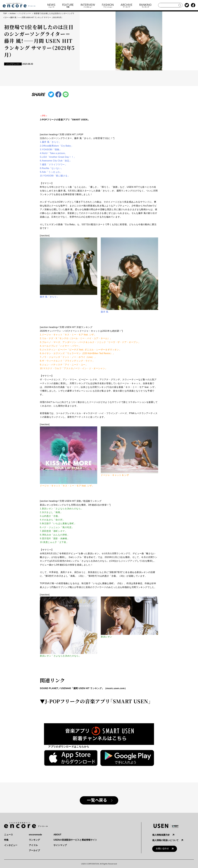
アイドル (33, 845)
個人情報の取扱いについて (165, 840)
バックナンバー (25, 13)
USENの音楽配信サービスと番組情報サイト (75, 840)
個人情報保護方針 (161, 835)
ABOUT (57, 835)
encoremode (35, 835)
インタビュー (11, 845)
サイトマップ (60, 845)
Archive (13, 13)
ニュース (9, 835)
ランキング (34, 840)
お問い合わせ (162, 849)
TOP (5, 13)
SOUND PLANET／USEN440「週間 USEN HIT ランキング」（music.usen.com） (83, 688)
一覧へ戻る (97, 800)
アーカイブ (34, 850)
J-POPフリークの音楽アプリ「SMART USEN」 (65, 120)
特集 (6, 840)
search (180, 5)
